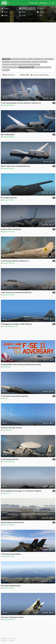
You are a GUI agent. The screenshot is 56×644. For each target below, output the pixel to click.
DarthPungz (7, 367)
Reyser (5, 398)
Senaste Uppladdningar (35, 75)
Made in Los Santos (8, 641)
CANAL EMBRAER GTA (11, 326)
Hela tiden (9, 75)
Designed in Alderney (8, 638)
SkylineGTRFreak (9, 105)
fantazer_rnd (7, 493)
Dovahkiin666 (7, 430)
